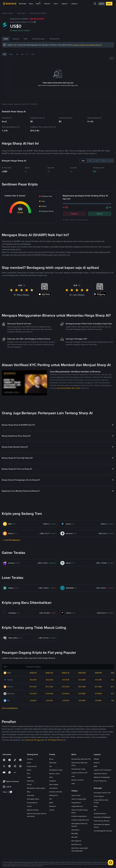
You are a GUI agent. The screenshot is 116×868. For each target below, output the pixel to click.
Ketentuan (31, 822)
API (95, 851)
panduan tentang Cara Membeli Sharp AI (87, 45)
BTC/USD (49, 728)
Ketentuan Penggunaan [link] (35, 781)
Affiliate (96, 800)
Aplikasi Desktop (33, 851)
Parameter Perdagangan (102, 858)
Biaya (96, 847)
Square (65, 4)
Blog (29, 833)
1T (27, 54)
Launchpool (53, 829)
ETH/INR (98, 735)
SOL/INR (98, 721)
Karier (29, 804)
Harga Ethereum (77, 847)
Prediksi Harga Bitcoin (79, 857)
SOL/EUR (66, 721)
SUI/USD (49, 742)
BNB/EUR (66, 714)
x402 (73, 825)
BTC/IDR (33, 728)
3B (22, 54)
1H (4, 54)
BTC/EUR (66, 728)
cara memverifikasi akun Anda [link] (68, 429)
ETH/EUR (66, 735)
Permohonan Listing (78, 810)
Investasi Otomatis (56, 833)
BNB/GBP (82, 714)
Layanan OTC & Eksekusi (103, 811)
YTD (33, 54)
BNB (95, 807)
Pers (29, 815)
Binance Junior (55, 815)
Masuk (102, 4)
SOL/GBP (82, 721)
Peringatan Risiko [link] (55, 781)
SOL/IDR (33, 721)
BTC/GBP (82, 728)
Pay (51, 807)
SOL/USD (49, 721)
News (26, 39)
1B (17, 54)
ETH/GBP (82, 735)
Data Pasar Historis (100, 815)
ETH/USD (49, 735)
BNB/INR (98, 714)
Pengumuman (32, 807)
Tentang (30, 800)
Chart (6, 39)
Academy (53, 822)
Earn (57, 4)
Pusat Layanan (99, 837)
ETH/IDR (33, 735)
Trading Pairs (63, 39)
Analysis (16, 39)
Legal (29, 818)
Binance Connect (77, 821)
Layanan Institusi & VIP (79, 814)
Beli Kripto (23, 4)
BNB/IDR (33, 714)
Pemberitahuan (32, 844)
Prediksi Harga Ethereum (80, 861)
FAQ (35, 39)
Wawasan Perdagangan (102, 818)
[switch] (10, 833)
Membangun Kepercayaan (36, 829)
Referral (97, 804)
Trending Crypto (47, 39)
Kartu (51, 818)
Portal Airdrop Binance (102, 862)
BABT (51, 844)
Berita (29, 811)
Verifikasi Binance (100, 855)
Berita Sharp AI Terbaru (21, 265)
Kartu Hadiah (54, 826)
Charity (52, 851)
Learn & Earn (76, 837)
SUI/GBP (82, 742)
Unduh (29, 847)
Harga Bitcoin (76, 844)
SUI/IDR (33, 742)
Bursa (51, 800)
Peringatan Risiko (33, 840)
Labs (73, 817)
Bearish (74, 211)
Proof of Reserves (100, 822)
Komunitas (31, 837)
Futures (48, 4)
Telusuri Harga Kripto (79, 840)
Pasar (31, 4)
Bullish (100, 211)
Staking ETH (54, 837)
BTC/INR (98, 728)
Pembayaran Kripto (56, 811)
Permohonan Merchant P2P (81, 800)
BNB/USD (49, 714)
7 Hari (11, 54)
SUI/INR (98, 742)
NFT (51, 840)
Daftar (109, 4)
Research (53, 847)
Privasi (29, 826)
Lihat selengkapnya (10, 749)
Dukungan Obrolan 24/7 (102, 834)
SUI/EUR (66, 742)
